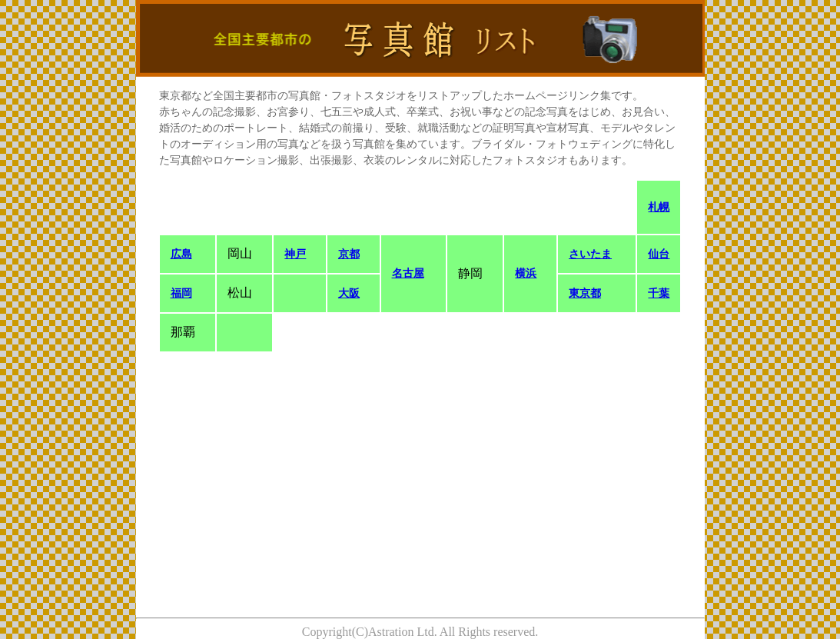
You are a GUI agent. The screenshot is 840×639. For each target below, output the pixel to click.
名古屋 (408, 273)
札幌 (659, 207)
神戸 (295, 254)
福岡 (181, 293)
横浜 (526, 273)
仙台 (659, 254)
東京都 (585, 293)
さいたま (590, 254)
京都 (349, 254)
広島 (181, 254)
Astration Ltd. (403, 632)
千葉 (659, 293)
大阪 (349, 293)
